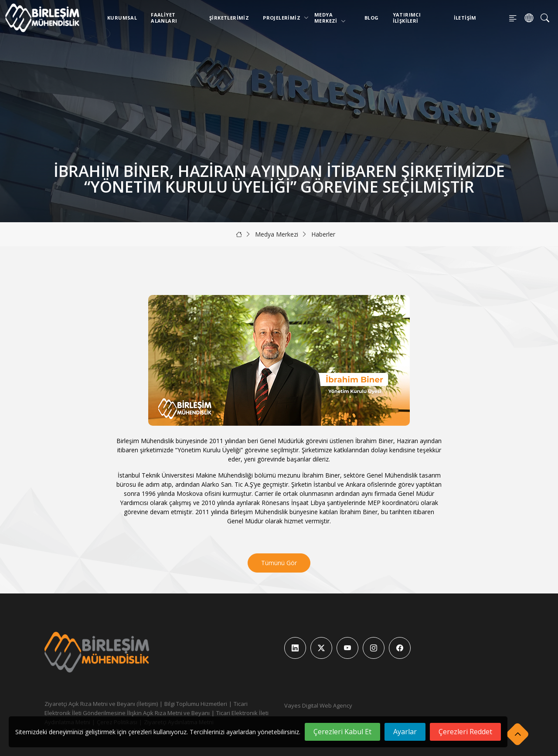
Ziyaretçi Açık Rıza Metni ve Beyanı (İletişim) (101, 704)
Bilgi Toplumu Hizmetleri (196, 704)
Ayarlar (405, 732)
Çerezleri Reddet (465, 732)
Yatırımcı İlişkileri (407, 18)
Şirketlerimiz (229, 18)
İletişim (465, 18)
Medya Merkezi (330, 18)
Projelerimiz (283, 18)
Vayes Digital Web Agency (318, 705)
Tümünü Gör (279, 563)
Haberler (323, 234)
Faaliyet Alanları (164, 18)
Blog (372, 18)
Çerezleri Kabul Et (342, 732)
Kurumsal (122, 18)
